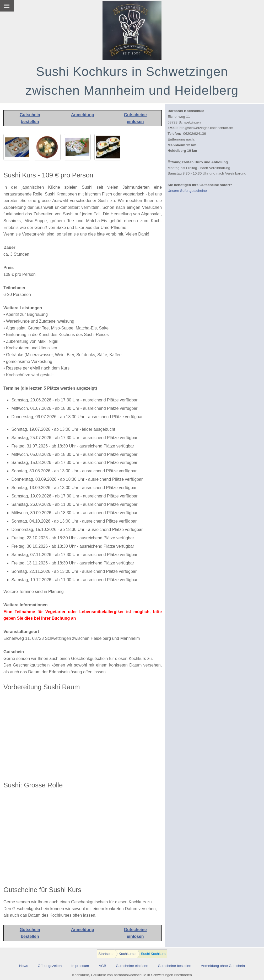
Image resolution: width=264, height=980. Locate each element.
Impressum (80, 966)
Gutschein (30, 115)
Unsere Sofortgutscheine (187, 191)
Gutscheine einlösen (132, 966)
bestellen (30, 122)
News (24, 966)
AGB (102, 966)
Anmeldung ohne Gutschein (223, 966)
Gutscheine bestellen (174, 966)
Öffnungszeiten (50, 966)
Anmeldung (83, 115)
